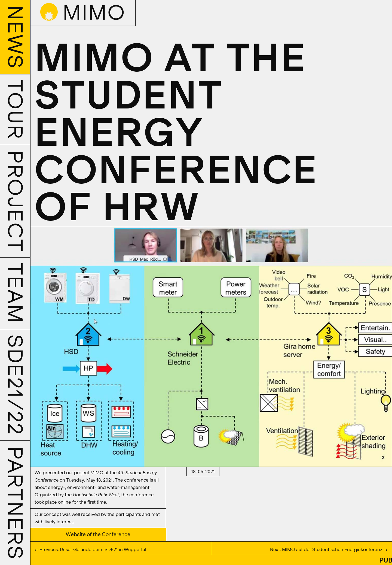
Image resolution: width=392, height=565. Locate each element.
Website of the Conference (98, 534)
